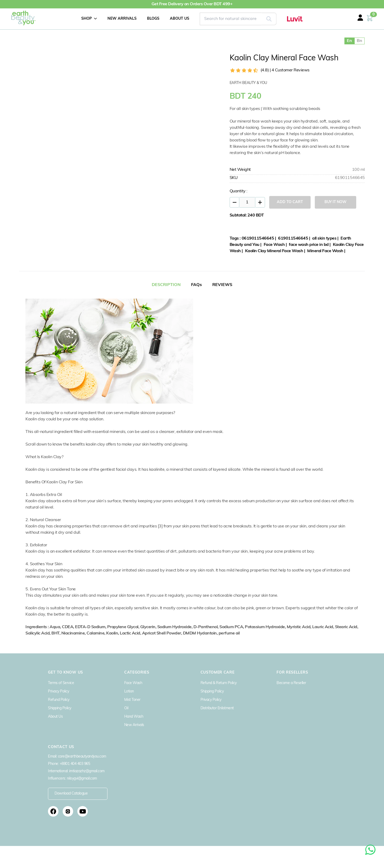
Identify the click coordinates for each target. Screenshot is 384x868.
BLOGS (153, 19)
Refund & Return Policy (219, 683)
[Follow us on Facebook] (53, 811)
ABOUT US (180, 19)
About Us (55, 717)
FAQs (196, 285)
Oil (126, 708)
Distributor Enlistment (217, 708)
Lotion (129, 692)
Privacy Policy (58, 692)
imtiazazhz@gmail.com (87, 771)
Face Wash (133, 683)
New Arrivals (134, 725)
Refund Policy (59, 700)
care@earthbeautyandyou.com (82, 757)
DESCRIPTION (166, 285)
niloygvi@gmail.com (82, 779)
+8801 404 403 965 (75, 764)
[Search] (269, 19)
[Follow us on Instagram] (68, 811)
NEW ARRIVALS (122, 19)
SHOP (89, 19)
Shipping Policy (60, 708)
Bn (359, 41)
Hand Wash (134, 717)
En (349, 41)
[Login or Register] (366, 21)
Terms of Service (61, 683)
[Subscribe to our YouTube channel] (83, 811)
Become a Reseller (291, 683)
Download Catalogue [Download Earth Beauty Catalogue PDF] (71, 794)
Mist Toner (132, 700)
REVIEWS (222, 285)
